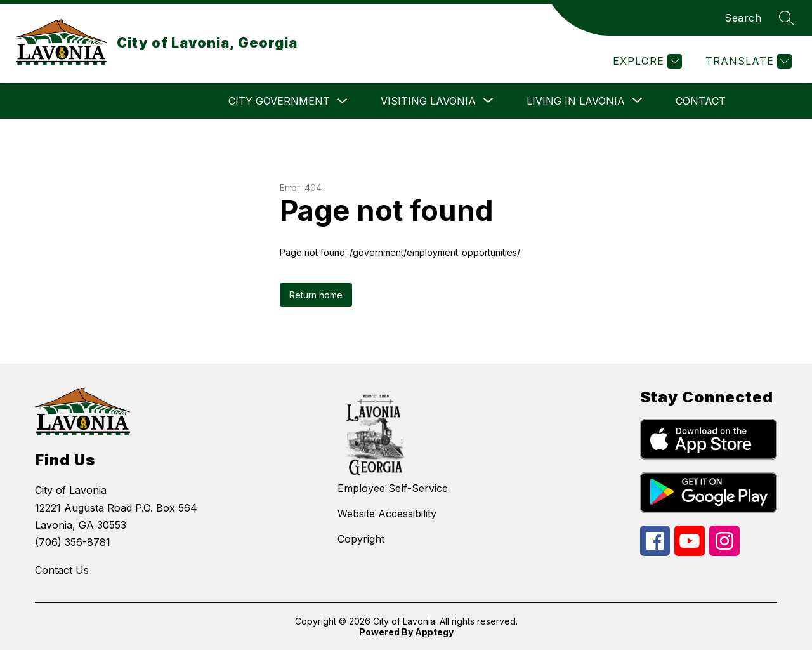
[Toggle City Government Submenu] (343, 101)
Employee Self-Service (393, 488)
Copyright (361, 539)
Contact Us (62, 570)
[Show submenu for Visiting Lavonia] (428, 101)
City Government (279, 101)
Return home (316, 295)
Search (743, 18)
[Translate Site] (747, 61)
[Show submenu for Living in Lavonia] (576, 101)
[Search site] (787, 18)
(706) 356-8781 (73, 542)
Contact (701, 101)
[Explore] (646, 61)
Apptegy (434, 632)
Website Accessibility (387, 514)
